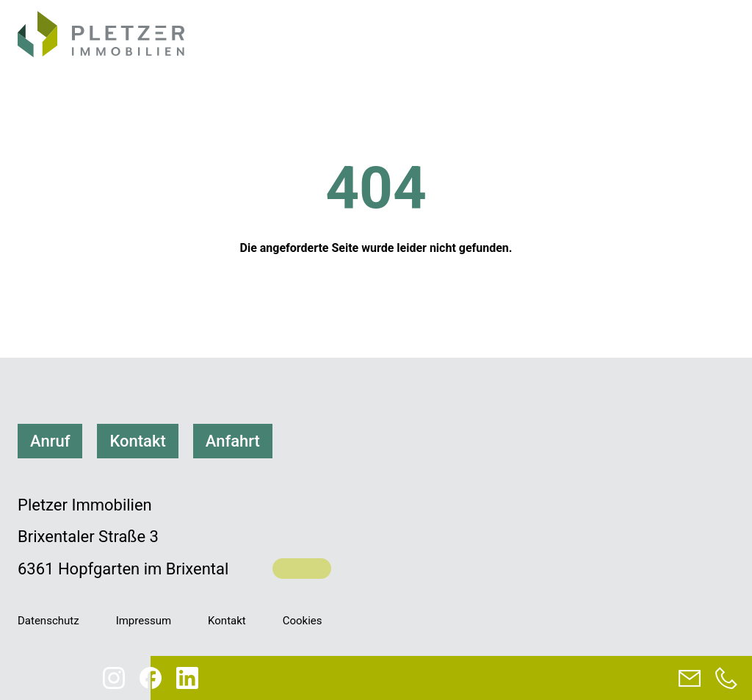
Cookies (303, 621)
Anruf (50, 441)
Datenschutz (48, 621)
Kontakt (137, 441)
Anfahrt (233, 441)
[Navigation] (716, 37)
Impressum (144, 621)
